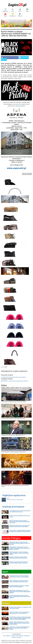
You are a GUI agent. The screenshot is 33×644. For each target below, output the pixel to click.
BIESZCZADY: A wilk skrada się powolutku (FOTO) (14, 381)
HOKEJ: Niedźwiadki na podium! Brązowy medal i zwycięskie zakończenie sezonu (19, 581)
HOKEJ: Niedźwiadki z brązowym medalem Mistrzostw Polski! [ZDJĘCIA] (19, 586)
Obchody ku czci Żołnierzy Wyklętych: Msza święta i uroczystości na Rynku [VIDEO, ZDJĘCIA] (19, 628)
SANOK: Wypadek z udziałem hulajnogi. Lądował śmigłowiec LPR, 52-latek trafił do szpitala (19, 553)
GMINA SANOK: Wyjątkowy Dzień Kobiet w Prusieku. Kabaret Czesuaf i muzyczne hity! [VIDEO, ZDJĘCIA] (19, 623)
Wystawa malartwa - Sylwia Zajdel (16, 499)
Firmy (13, 10)
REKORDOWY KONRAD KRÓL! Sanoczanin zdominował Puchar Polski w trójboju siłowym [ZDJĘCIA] (20, 592)
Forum (20, 10)
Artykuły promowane (13, 507)
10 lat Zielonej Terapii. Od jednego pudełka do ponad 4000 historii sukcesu (20, 511)
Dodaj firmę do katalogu (17, 636)
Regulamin (27, 636)
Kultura (6, 603)
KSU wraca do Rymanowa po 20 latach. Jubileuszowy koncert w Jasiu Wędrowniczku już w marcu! (20, 522)
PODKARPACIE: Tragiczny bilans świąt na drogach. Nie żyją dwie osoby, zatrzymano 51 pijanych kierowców (20, 548)
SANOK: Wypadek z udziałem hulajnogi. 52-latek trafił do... (14, 452)
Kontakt (19, 637)
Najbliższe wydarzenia (14, 495)
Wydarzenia (13, 15)
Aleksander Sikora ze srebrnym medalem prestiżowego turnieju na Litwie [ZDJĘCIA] (19, 576)
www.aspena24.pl (17, 104)
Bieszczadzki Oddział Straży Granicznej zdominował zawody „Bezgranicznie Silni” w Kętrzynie (20, 543)
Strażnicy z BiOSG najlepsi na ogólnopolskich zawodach (13, 418)
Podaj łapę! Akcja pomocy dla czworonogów (14, 377)
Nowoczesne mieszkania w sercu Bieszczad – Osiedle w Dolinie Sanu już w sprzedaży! (20, 526)
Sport (27, 10)
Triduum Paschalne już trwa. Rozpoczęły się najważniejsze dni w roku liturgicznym (19, 613)
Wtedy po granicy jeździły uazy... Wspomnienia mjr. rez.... (14, 435)
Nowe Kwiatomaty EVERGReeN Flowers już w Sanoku (20, 516)
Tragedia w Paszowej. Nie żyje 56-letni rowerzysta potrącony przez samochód (18, 557)
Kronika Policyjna (11, 538)
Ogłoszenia (5, 10)
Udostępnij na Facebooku (10, 58)
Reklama (20, 15)
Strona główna (7, 636)
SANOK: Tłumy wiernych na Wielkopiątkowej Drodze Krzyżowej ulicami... (15, 486)
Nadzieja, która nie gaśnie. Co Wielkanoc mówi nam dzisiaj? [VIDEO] (20, 608)
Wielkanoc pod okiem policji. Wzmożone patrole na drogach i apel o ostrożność (19, 562)
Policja (5, 15)
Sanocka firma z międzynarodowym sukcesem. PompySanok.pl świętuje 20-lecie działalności (20, 531)
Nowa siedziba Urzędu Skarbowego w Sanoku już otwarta (14, 402)
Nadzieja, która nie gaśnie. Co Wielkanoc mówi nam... (13, 469)
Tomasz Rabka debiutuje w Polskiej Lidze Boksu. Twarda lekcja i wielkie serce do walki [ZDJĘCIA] (20, 597)
